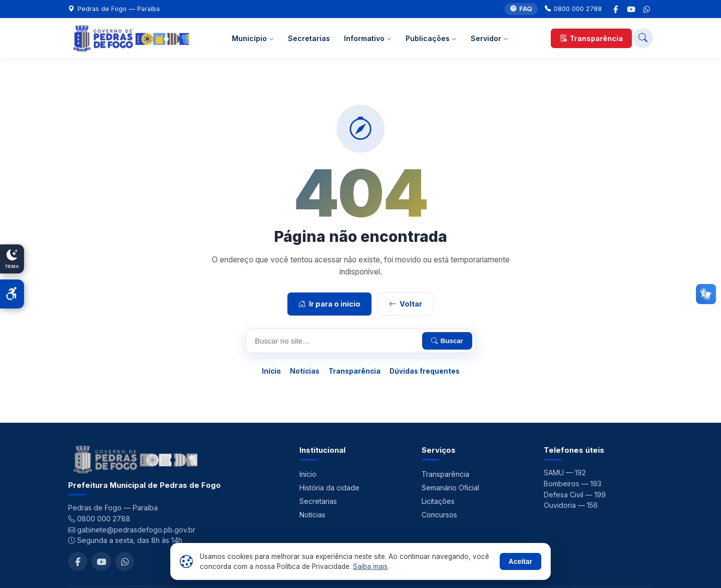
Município (253, 38)
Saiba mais (370, 566)
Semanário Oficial (450, 488)
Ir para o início (329, 304)
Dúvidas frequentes (425, 371)
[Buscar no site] (643, 38)
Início (271, 371)
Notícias (305, 371)
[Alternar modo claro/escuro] (12, 259)
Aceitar (520, 561)
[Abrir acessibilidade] (12, 294)
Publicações (431, 38)
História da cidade (329, 488)
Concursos (439, 515)
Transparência (591, 38)
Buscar (447, 341)
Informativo (368, 38)
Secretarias (309, 38)
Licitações (438, 501)
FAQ (521, 9)
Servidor (489, 38)
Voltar (406, 304)
